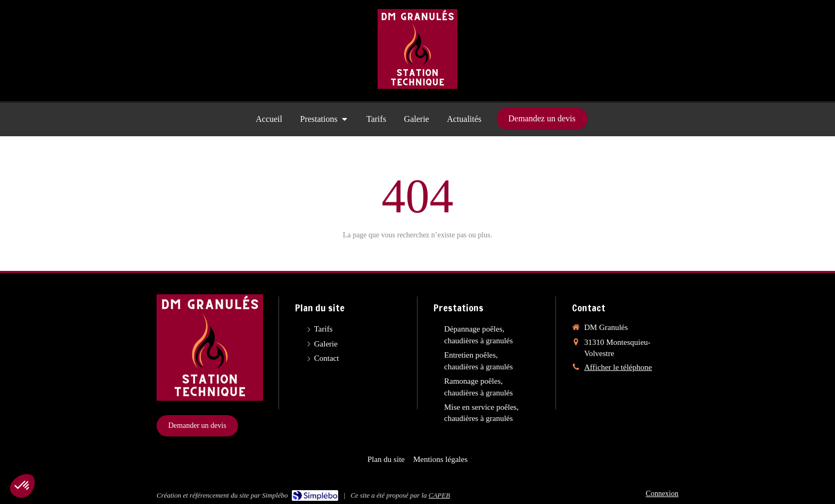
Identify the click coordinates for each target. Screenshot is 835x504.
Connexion (662, 494)
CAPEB (439, 495)
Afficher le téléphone (618, 367)
